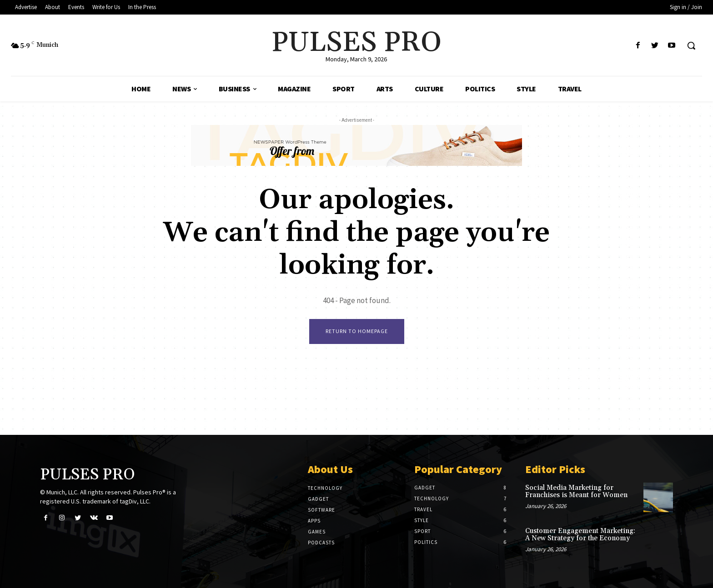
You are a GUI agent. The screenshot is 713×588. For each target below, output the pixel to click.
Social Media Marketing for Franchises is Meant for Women (576, 492)
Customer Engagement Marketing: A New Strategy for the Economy (580, 535)
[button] (691, 45)
